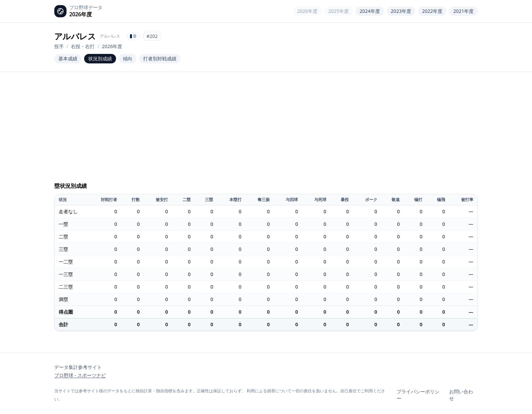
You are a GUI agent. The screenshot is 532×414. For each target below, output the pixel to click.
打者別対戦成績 (160, 58)
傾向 (128, 58)
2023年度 (401, 11)
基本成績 (68, 58)
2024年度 (370, 11)
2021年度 (463, 11)
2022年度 (432, 11)
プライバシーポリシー (418, 395)
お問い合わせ (461, 395)
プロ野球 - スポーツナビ (80, 375)
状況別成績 (100, 58)
